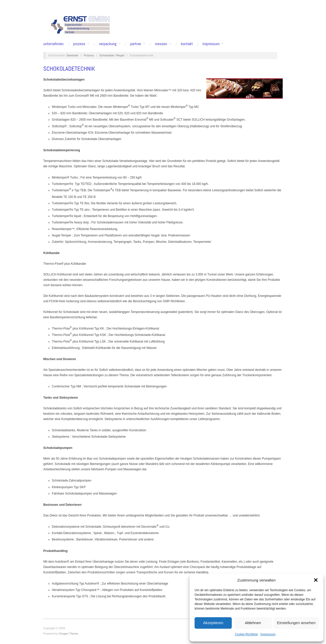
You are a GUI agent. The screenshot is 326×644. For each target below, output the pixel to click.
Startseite (72, 55)
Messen (161, 44)
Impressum (268, 634)
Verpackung (108, 44)
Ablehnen (253, 623)
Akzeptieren (213, 623)
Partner (136, 44)
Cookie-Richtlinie (246, 634)
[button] (316, 580)
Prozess (79, 44)
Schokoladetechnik (69, 68)
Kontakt (187, 44)
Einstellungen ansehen (296, 623)
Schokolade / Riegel (112, 55)
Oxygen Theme (68, 634)
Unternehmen (53, 44)
